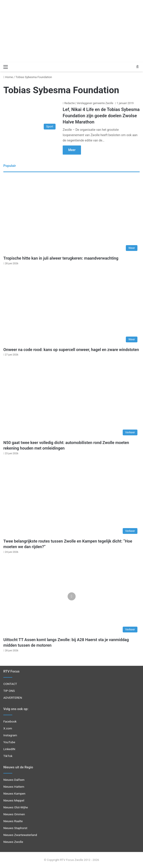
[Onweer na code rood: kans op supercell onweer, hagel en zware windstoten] (71, 306)
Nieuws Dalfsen (14, 780)
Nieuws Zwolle (13, 842)
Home (8, 77)
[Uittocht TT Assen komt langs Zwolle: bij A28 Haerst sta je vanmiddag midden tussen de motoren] (71, 596)
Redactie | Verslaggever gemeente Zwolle (89, 103)
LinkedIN (9, 749)
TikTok (8, 756)
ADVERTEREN (13, 698)
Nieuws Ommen (14, 814)
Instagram (10, 735)
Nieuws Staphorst (15, 828)
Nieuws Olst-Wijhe (16, 807)
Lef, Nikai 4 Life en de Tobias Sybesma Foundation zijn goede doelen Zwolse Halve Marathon (101, 116)
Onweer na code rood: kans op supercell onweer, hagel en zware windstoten (71, 350)
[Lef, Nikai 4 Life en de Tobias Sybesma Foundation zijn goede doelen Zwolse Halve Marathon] (31, 116)
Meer (72, 150)
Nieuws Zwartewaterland (20, 835)
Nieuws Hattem (14, 787)
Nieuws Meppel (14, 800)
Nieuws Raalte (13, 821)
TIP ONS (9, 691)
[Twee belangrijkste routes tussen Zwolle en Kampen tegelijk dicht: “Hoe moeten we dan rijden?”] (71, 498)
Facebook (10, 721)
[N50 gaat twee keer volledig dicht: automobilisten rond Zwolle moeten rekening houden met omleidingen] (71, 399)
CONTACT (10, 684)
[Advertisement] (71, 31)
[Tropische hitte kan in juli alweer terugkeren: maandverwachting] (71, 215)
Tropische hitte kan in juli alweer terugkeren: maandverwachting (61, 258)
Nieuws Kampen (14, 793)
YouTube (9, 742)
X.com (8, 728)
